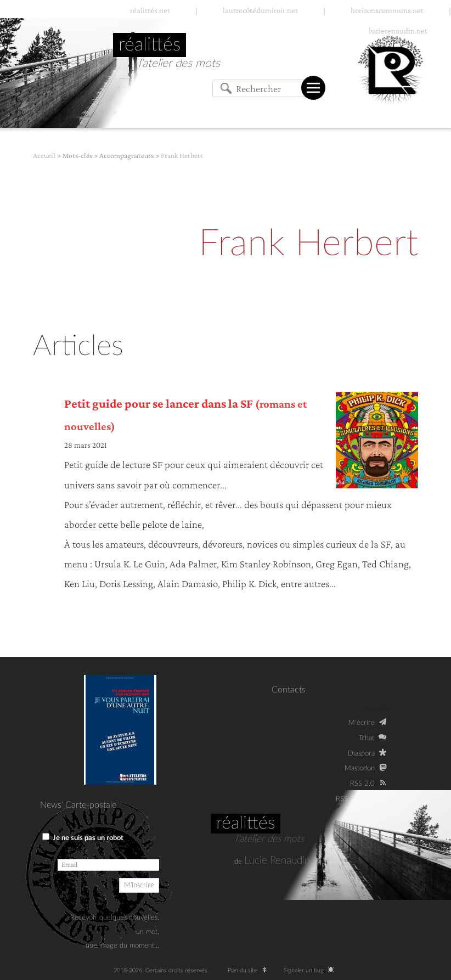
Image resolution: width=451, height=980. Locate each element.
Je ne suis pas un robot (83, 837)
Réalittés (246, 823)
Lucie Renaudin (277, 861)
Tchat (367, 738)
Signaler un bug (311, 970)
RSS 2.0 (362, 784)
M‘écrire (362, 723)
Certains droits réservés (180, 970)
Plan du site (250, 970)
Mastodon (360, 768)
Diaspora (361, 753)
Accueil (44, 156)
